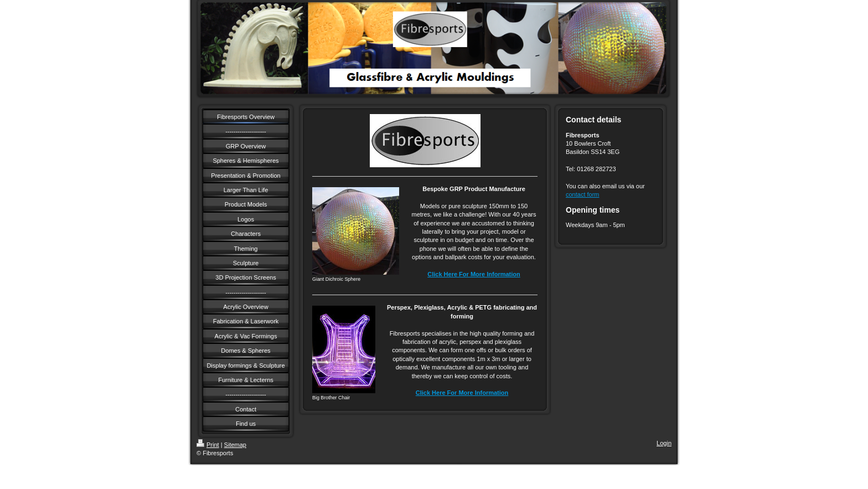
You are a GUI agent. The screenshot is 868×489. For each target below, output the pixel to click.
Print (208, 445)
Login (664, 443)
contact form (583, 194)
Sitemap (235, 445)
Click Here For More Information (474, 274)
